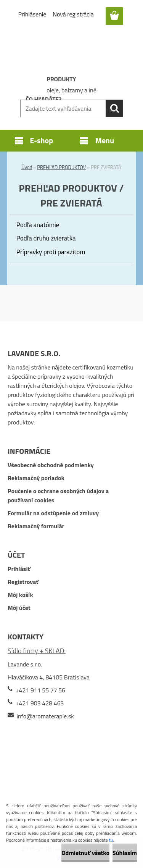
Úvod (27, 167)
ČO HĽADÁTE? (43, 99)
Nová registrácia (73, 14)
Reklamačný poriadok (36, 478)
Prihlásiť (19, 569)
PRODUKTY (61, 79)
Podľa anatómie (38, 225)
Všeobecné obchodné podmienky (51, 465)
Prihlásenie (32, 14)
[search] (114, 108)
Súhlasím (125, 853)
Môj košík (20, 595)
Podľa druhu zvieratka (46, 238)
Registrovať (23, 582)
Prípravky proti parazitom (51, 252)
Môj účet (19, 608)
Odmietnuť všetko (85, 853)
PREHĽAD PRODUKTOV (61, 167)
